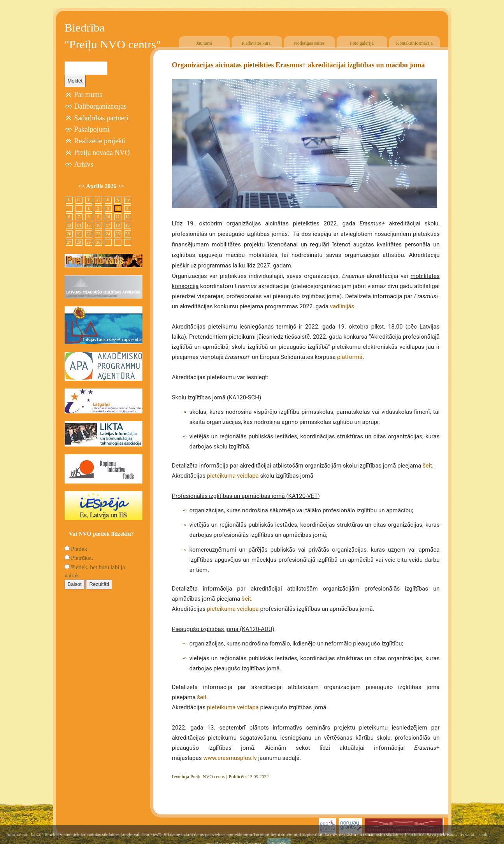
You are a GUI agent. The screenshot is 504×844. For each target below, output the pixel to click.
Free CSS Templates (423, 839)
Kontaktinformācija (414, 43)
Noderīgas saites (309, 43)
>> (121, 186)
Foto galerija (362, 43)
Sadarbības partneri (101, 118)
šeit (427, 466)
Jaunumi (204, 43)
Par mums (89, 95)
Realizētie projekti (100, 141)
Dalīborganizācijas (101, 106)
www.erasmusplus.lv (230, 758)
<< (82, 186)
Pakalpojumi (92, 129)
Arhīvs (84, 164)
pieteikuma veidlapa (233, 476)
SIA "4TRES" (375, 839)
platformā (350, 357)
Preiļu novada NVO (102, 153)
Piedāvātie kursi (257, 43)
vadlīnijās (342, 306)
